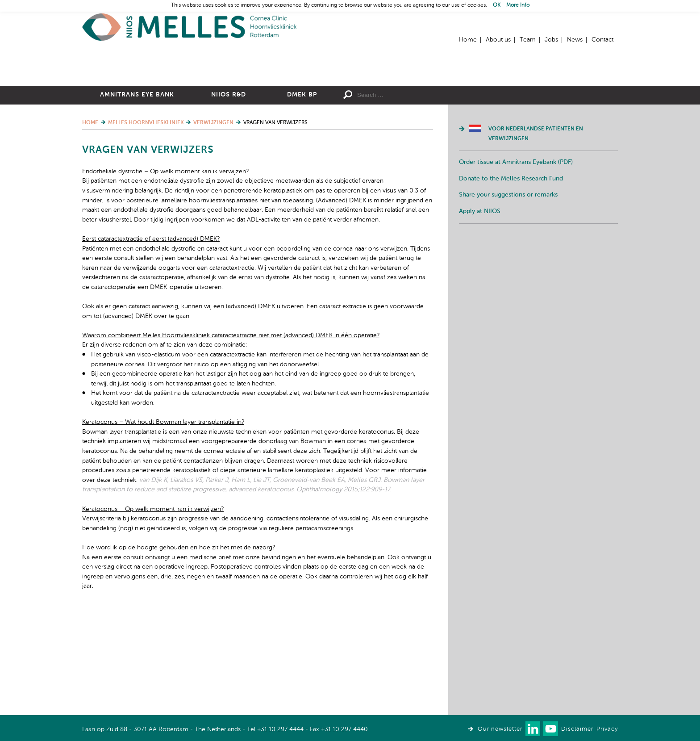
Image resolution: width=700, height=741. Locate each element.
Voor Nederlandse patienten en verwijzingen (536, 232)
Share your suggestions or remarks (508, 293)
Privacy (607, 729)
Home (189, 27)
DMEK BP (302, 193)
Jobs (551, 40)
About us (498, 40)
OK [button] (497, 5)
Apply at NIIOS (480, 309)
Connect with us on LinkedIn (533, 729)
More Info (518, 5)
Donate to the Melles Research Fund (511, 276)
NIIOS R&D (229, 193)
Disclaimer (577, 729)
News (575, 40)
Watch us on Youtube (551, 729)
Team (528, 40)
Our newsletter (500, 729)
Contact (602, 40)
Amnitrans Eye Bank (137, 193)
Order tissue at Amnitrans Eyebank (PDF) (516, 260)
